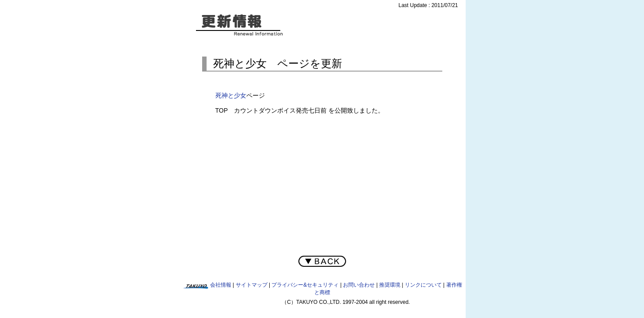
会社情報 (221, 285)
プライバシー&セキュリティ (305, 285)
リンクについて (423, 285)
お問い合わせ (359, 285)
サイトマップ (252, 285)
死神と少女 (231, 95)
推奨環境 (390, 285)
